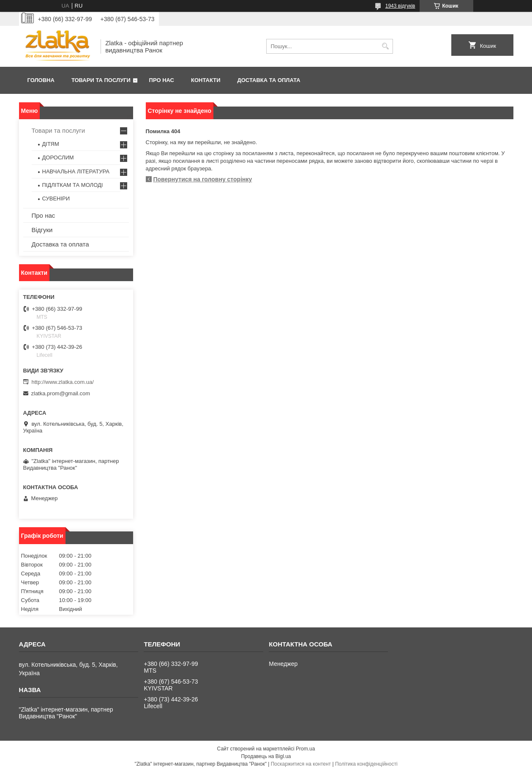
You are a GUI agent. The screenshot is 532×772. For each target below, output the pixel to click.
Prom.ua (305, 749)
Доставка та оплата (269, 80)
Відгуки (42, 230)
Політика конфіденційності (366, 764)
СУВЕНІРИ (56, 198)
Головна (41, 80)
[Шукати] (386, 46)
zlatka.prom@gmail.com (61, 393)
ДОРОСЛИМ (58, 157)
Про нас (162, 80)
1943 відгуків (400, 6)
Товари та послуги (101, 80)
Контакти (206, 80)
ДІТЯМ (51, 144)
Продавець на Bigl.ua (266, 756)
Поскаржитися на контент (301, 764)
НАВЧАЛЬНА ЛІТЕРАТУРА (76, 171)
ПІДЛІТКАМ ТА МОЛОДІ (73, 185)
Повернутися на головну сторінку (203, 179)
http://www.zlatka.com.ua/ (63, 382)
